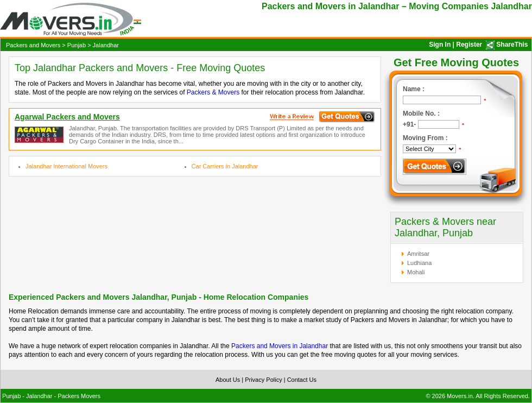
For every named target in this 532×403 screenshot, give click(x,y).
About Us (228, 380)
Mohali (416, 272)
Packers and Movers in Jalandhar (280, 346)
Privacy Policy (263, 380)
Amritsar (418, 254)
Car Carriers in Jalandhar (225, 166)
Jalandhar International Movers (66, 166)
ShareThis (512, 45)
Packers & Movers (213, 92)
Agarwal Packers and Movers (67, 117)
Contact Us (302, 380)
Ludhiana (419, 263)
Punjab (77, 45)
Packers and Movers (33, 45)
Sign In (440, 45)
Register (469, 45)
